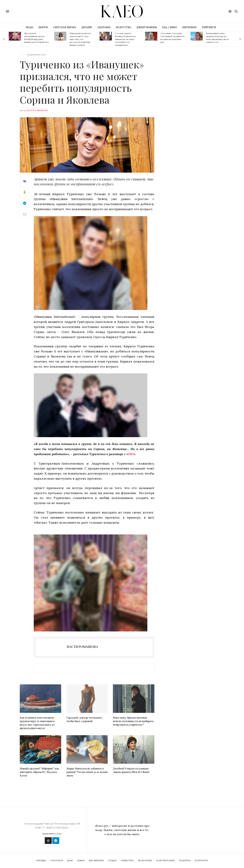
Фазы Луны (145, 860)
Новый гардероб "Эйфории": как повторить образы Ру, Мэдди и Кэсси (39, 772)
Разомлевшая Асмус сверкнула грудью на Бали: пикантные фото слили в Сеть (217, 38)
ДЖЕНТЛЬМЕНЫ (147, 27)
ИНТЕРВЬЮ (189, 27)
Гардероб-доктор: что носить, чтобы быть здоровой (85, 719)
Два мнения (96, 860)
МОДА (29, 27)
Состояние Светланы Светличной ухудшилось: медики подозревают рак (173, 38)
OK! (131, 454)
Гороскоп (57, 860)
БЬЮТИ (43, 27)
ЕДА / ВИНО (170, 27)
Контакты (201, 860)
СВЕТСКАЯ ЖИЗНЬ (64, 27)
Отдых (112, 860)
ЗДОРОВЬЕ (104, 27)
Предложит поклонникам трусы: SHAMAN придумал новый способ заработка (36, 38)
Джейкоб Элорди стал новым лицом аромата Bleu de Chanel (131, 770)
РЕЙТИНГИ (209, 27)
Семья (81, 860)
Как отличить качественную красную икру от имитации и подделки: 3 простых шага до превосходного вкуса (37, 723)
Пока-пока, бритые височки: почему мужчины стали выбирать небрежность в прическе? (133, 721)
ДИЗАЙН (87, 27)
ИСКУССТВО (124, 27)
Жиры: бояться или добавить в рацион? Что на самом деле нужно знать (87, 772)
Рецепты (185, 860)
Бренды (41, 860)
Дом (70, 860)
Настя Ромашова (37, 110)
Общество (127, 860)
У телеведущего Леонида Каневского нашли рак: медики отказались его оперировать (125, 39)
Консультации (165, 860)
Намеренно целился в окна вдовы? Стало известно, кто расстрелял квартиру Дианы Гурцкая (80, 39)
